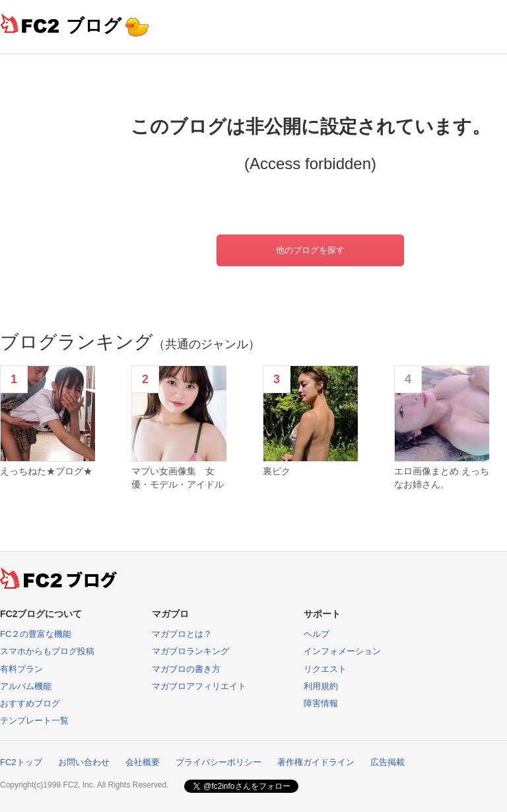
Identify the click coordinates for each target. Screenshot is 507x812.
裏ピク (277, 471)
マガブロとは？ (182, 634)
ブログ (94, 25)
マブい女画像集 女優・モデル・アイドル (178, 478)
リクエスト (325, 669)
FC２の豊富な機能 (36, 634)
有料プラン (21, 669)
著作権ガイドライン (316, 762)
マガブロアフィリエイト (199, 686)
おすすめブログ (30, 703)
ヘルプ (317, 634)
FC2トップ (21, 762)
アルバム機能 (26, 686)
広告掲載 (388, 762)
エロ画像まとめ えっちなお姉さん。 (442, 478)
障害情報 (321, 703)
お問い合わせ (84, 762)
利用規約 (321, 686)
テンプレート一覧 (34, 720)
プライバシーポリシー (219, 762)
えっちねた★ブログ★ (46, 471)
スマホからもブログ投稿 (47, 651)
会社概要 (143, 762)
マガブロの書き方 (186, 669)
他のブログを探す (310, 250)
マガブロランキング (190, 651)
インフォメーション (342, 651)
